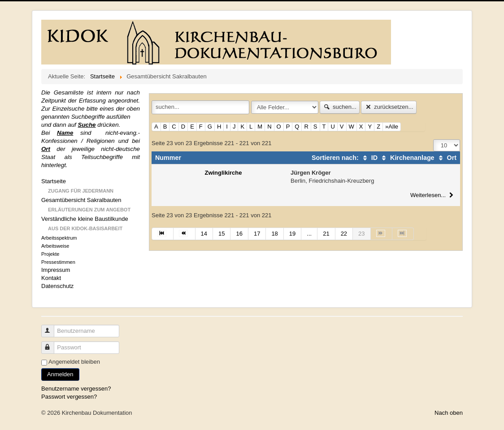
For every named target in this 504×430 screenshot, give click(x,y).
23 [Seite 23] (361, 234)
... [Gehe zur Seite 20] (309, 234)
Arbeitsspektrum (59, 238)
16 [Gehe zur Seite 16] (239, 234)
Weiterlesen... (433, 195)
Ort (446, 158)
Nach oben (449, 413)
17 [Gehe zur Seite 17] (257, 234)
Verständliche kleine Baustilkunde (85, 219)
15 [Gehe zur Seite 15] (222, 234)
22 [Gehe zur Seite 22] (344, 234)
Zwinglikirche (223, 173)
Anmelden (60, 374)
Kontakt (51, 278)
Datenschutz (57, 286)
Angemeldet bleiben (74, 362)
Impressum (56, 270)
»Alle (392, 127)
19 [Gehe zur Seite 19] (292, 234)
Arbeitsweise (55, 246)
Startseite (54, 181)
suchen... (340, 107)
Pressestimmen (58, 262)
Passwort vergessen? (69, 397)
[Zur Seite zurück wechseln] (184, 234)
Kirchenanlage (407, 158)
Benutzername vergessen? (76, 389)
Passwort (52, 344)
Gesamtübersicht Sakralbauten (81, 200)
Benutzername (52, 327)
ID (369, 158)
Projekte (50, 254)
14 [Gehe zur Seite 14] (204, 234)
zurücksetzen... (389, 107)
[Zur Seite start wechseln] (163, 234)
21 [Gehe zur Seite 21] (326, 234)
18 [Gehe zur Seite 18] (274, 234)
